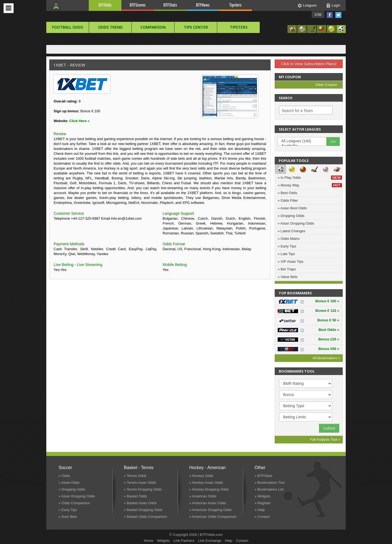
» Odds (64, 476)
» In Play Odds (310, 178)
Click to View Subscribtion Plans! (309, 64)
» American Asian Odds (208, 503)
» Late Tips (286, 254)
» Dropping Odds (291, 216)
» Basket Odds (135, 496)
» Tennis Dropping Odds (143, 489)
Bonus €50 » (329, 349)
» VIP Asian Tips (290, 262)
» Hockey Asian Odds (206, 483)
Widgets (163, 541)
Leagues (310, 5)
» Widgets (262, 496)
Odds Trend (110, 27)
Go (333, 141)
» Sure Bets (68, 517)
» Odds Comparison (74, 503)
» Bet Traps (287, 269)
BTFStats (170, 5)
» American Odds (203, 496)
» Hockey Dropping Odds (209, 489)
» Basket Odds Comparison (146, 517)
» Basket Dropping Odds (143, 510)
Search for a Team (297, 111)
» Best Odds (287, 193)
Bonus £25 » (329, 339)
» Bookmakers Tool (269, 483)
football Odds (68, 27)
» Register (263, 503)
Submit (329, 428)
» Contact (262, 517)
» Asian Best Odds (292, 208)
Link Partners (184, 541)
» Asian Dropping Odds (296, 223)
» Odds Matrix (289, 239)
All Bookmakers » (326, 358)
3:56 (318, 15)
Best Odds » (329, 330)
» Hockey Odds (201, 476)
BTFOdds (105, 5)
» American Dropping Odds (210, 510)
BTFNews (203, 5)
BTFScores (138, 5)
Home (148, 541)
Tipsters (235, 5)
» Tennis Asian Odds (140, 483)
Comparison (153, 27)
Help (229, 541)
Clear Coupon (328, 85)
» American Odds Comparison (213, 517)
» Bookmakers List (269, 489)
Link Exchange (210, 541)
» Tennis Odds (135, 476)
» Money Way (310, 185)
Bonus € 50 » (328, 320)
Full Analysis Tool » (325, 439)
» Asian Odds (69, 483)
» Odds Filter (288, 200)
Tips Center (196, 27)
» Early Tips (287, 246)
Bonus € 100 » (327, 301)
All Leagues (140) (305, 141)
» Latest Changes (292, 231)
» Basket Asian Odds (140, 503)
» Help (260, 510)
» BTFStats (263, 476)
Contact (242, 541)
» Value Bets (288, 277)
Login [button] (336, 5)
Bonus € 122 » (327, 311)
